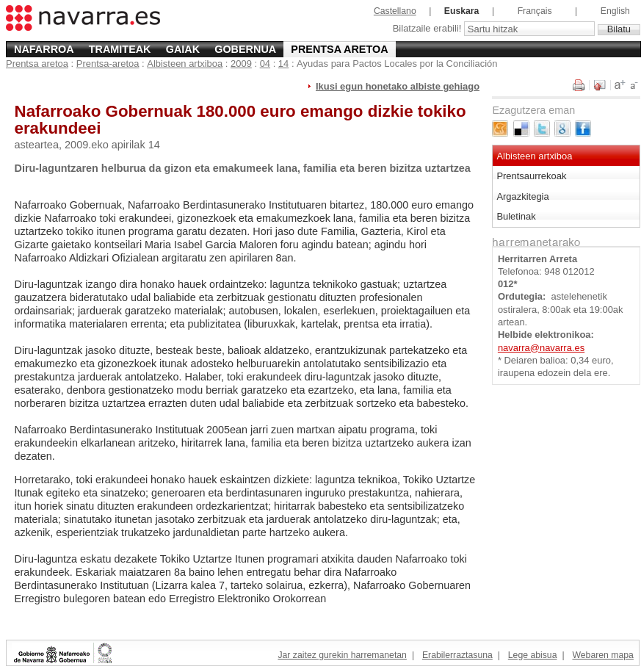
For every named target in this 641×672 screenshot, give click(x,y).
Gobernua (245, 49)
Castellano (395, 11)
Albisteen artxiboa (185, 64)
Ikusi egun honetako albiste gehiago (398, 86)
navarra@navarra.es (541, 348)
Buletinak (516, 216)
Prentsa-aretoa (108, 64)
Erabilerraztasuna (457, 655)
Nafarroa (44, 49)
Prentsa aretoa (339, 49)
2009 (241, 64)
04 (265, 64)
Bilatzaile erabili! (428, 29)
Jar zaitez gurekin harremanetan (342, 655)
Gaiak (183, 49)
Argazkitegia (522, 196)
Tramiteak (120, 49)
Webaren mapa (602, 655)
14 (283, 64)
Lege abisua (533, 655)
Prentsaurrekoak (531, 176)
